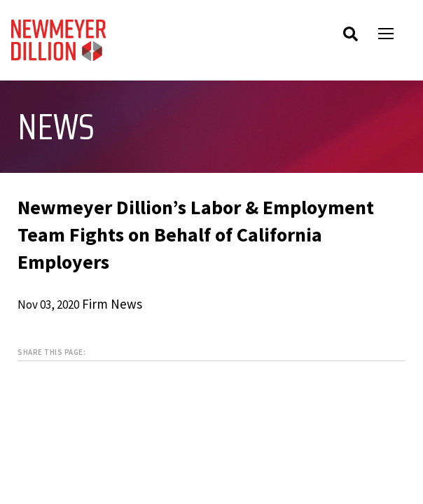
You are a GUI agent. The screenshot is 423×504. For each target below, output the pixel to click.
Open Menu (395, 35)
